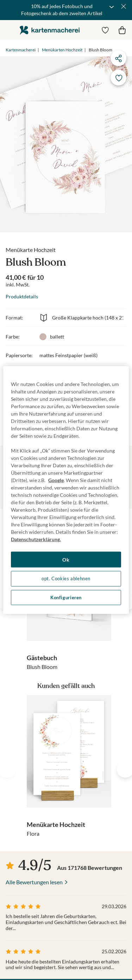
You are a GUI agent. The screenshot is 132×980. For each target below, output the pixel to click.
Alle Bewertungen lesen (34, 882)
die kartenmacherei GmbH (50, 30)
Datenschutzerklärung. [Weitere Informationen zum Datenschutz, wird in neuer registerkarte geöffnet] (36, 539)
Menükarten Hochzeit (62, 50)
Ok (66, 559)
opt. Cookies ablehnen (66, 579)
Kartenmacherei (21, 50)
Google (56, 480)
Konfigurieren (66, 597)
